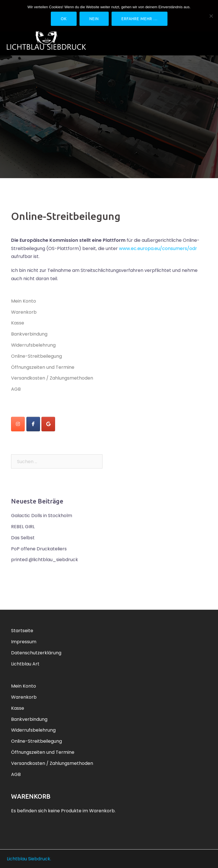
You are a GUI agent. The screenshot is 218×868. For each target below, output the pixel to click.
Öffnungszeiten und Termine (43, 367)
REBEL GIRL (23, 527)
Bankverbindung (29, 334)
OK (64, 19)
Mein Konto (24, 301)
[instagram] (18, 424)
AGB (16, 389)
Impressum (24, 642)
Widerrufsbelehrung (33, 345)
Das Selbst (23, 538)
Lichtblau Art (25, 664)
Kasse (18, 323)
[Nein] (211, 16)
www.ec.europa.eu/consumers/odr (158, 248)
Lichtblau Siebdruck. (29, 859)
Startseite (22, 631)
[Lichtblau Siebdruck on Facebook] (33, 424)
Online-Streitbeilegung (36, 356)
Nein (94, 19)
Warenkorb (24, 312)
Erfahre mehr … (140, 19)
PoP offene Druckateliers (39, 549)
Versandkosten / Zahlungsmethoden (52, 378)
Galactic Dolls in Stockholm (42, 516)
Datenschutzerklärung (36, 653)
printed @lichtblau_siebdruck (45, 560)
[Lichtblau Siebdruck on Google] (48, 424)
